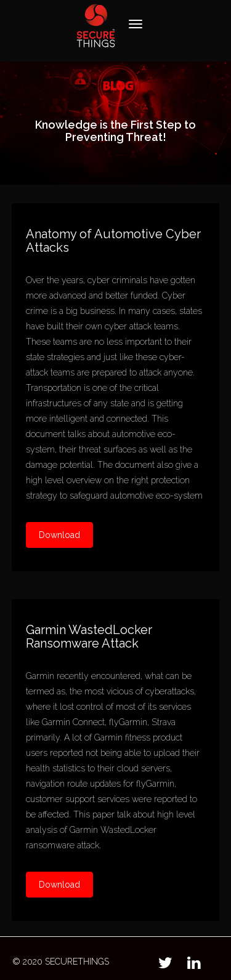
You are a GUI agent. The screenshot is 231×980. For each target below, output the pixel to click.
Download (59, 535)
